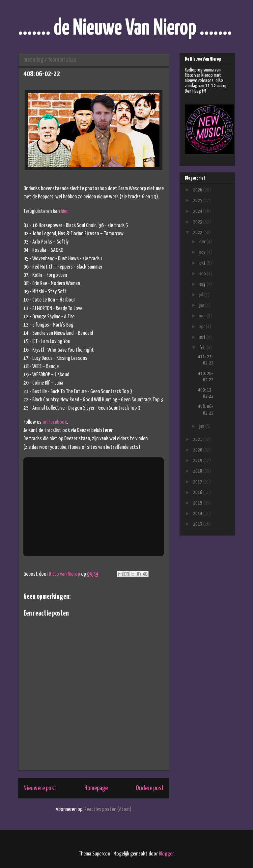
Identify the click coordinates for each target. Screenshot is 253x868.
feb (203, 348)
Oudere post (150, 788)
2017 (198, 482)
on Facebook (55, 422)
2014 (198, 514)
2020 (198, 450)
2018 (198, 471)
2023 (198, 222)
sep (203, 274)
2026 (198, 190)
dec (203, 242)
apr (203, 327)
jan (202, 426)
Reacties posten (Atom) (108, 810)
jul (202, 295)
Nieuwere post (40, 788)
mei (203, 316)
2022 (198, 232)
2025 (198, 201)
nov (203, 252)
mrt (203, 337)
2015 (198, 503)
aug (203, 284)
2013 (198, 524)
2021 (198, 439)
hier (64, 211)
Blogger (166, 854)
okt (203, 263)
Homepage (96, 788)
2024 (198, 211)
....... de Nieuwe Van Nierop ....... (125, 29)
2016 (198, 492)
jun (202, 305)
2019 (198, 461)
